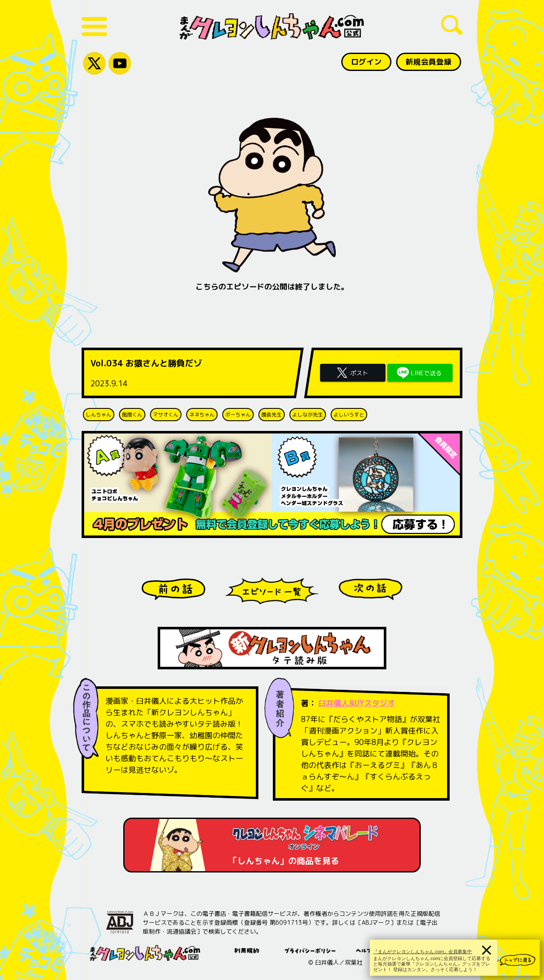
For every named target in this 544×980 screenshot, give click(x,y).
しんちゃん (99, 415)
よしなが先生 (308, 415)
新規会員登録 (428, 62)
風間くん (132, 415)
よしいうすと (349, 415)
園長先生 (272, 415)
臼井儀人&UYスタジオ (357, 703)
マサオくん (166, 415)
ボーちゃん (238, 415)
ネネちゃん (202, 415)
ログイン (366, 62)
